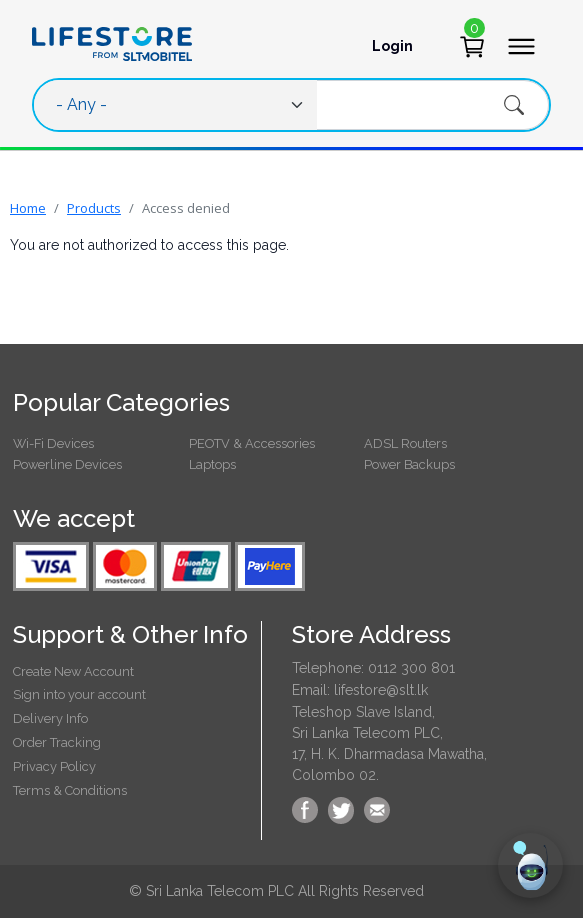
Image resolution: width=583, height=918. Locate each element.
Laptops (212, 464)
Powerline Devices (67, 464)
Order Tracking (57, 742)
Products (94, 208)
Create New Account (73, 671)
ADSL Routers (405, 443)
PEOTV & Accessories (252, 443)
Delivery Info (50, 718)
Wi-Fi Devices (53, 443)
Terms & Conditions (70, 790)
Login (392, 46)
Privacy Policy (54, 766)
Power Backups (409, 464)
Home (28, 208)
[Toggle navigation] (521, 46)
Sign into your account (79, 694)
